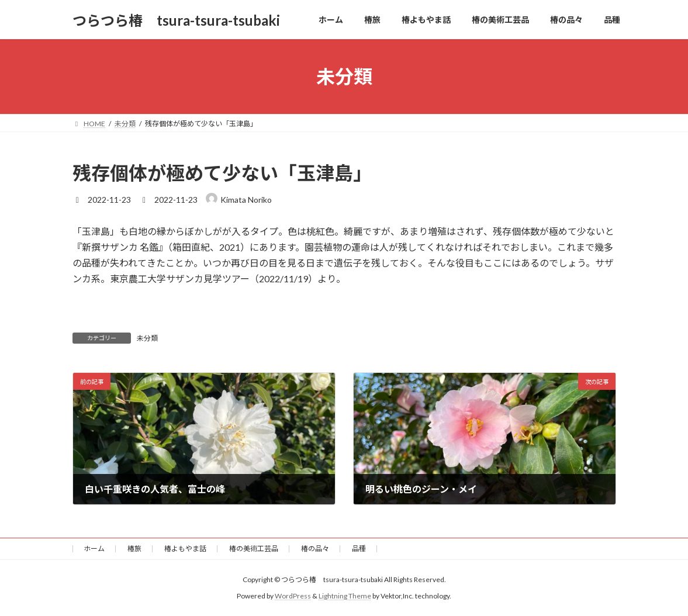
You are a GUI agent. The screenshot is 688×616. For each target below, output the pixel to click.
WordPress (293, 596)
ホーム (94, 548)
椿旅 (134, 548)
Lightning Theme (345, 596)
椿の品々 (315, 548)
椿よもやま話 (185, 548)
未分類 (147, 338)
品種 (359, 548)
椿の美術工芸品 (254, 548)
